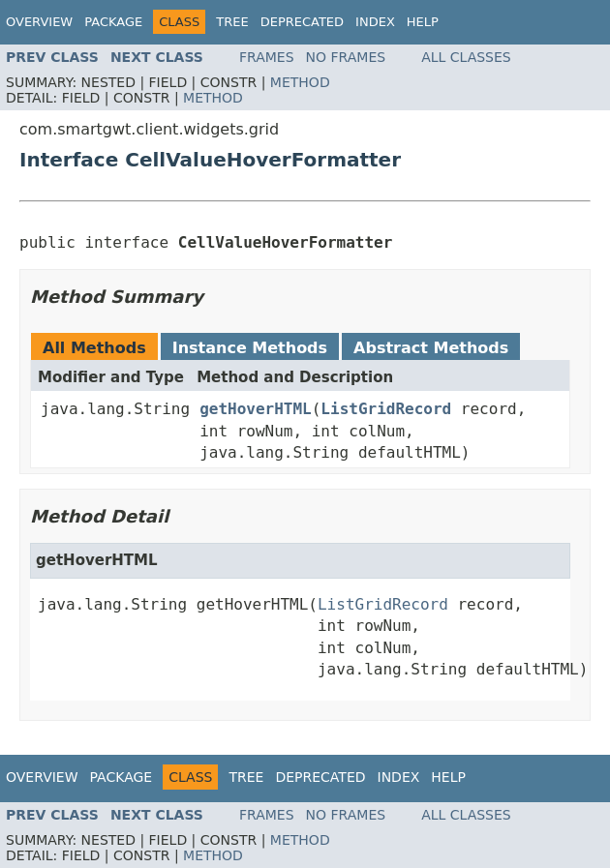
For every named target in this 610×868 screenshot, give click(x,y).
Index (375, 22)
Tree (232, 22)
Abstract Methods (431, 348)
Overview (39, 22)
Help (423, 22)
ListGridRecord (386, 409)
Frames (267, 57)
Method (300, 82)
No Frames (346, 57)
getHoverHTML (256, 409)
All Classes (466, 57)
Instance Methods (250, 348)
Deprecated (302, 22)
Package (113, 22)
